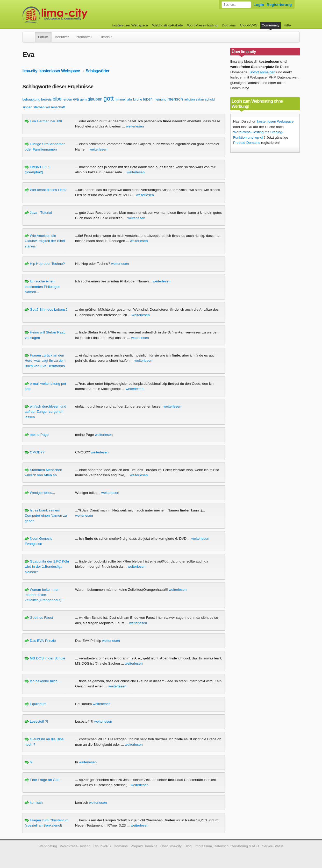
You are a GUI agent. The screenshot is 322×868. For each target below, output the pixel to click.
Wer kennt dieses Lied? (46, 190)
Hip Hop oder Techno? (45, 264)
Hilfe (287, 25)
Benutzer (62, 37)
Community (271, 25)
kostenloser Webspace (130, 25)
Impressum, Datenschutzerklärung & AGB (227, 846)
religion (189, 99)
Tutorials (106, 37)
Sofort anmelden (262, 72)
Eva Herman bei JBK (44, 121)
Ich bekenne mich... (42, 681)
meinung (160, 99)
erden (68, 99)
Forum (43, 37)
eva (76, 99)
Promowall (84, 37)
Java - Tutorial (38, 213)
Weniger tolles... (40, 493)
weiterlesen (135, 126)
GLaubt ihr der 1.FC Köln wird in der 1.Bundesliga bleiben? (47, 567)
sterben (39, 107)
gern (83, 99)
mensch (175, 99)
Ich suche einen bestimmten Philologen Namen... (42, 287)
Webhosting (48, 846)
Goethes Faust (39, 618)
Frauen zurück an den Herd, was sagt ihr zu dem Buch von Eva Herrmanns (45, 361)
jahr (129, 99)
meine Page (37, 435)
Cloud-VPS (249, 25)
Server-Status (273, 846)
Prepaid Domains (247, 143)
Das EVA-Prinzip (40, 641)
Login (259, 5)
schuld (210, 99)
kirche (138, 99)
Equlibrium (35, 704)
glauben (95, 99)
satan (200, 99)
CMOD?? (34, 452)
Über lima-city (171, 846)
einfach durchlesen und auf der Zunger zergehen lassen (45, 412)
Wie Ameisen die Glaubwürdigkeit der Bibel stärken (45, 241)
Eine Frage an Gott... (44, 780)
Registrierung (279, 5)
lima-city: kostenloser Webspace (51, 71)
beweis (46, 99)
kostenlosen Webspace (275, 121)
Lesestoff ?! (36, 721)
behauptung (31, 99)
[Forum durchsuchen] (236, 5)
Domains (229, 25)
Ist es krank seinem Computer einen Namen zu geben (46, 516)
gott (109, 98)
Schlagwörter (98, 71)
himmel (120, 99)
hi (28, 762)
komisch (34, 803)
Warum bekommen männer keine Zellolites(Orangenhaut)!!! (44, 595)
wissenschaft (55, 107)
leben (148, 99)
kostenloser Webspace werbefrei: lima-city (74, 15)
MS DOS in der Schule (45, 658)
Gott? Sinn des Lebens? (46, 310)
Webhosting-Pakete (167, 25)
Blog (188, 846)
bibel (58, 99)
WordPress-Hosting (202, 25)
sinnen (27, 107)
